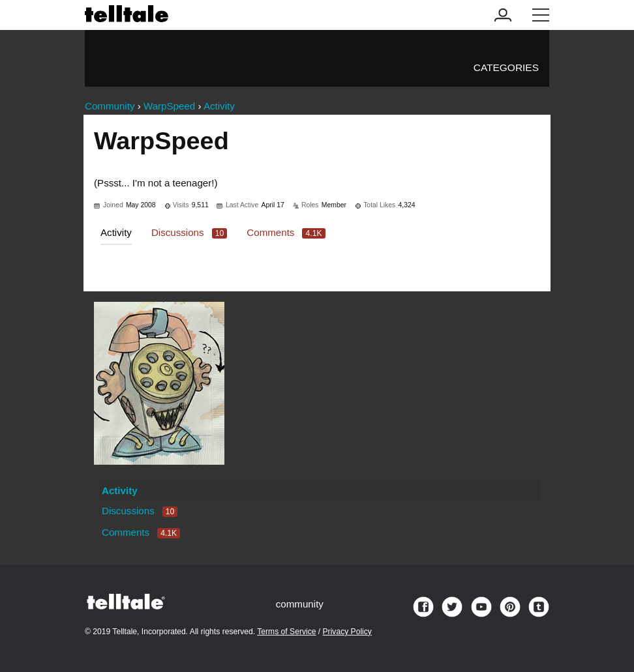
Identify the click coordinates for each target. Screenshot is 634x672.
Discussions (189, 232)
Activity (116, 232)
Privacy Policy (347, 632)
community (300, 604)
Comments (286, 232)
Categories (506, 67)
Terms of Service (286, 632)
